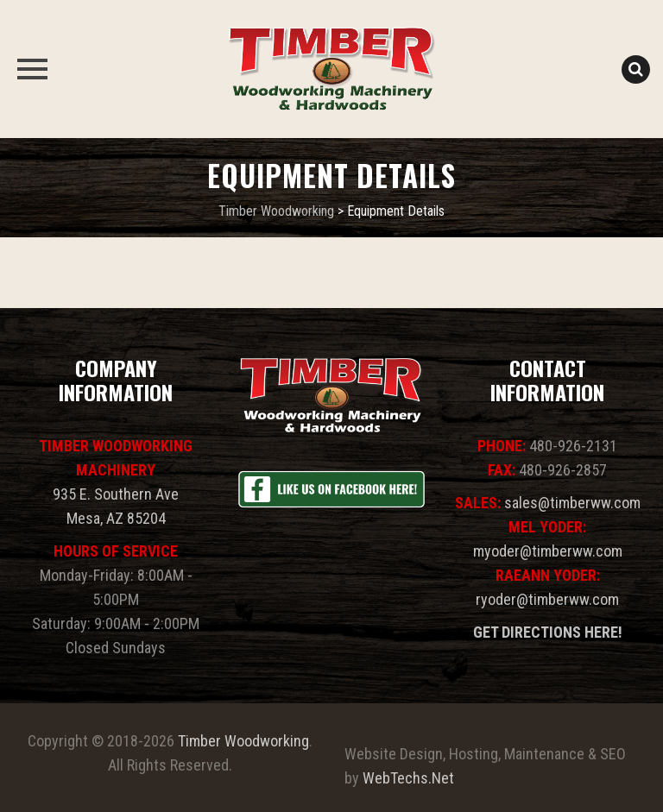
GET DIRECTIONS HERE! (548, 632)
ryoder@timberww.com (547, 599)
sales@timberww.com (572, 503)
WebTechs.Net (408, 778)
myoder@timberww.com (548, 551)
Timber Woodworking (243, 741)
